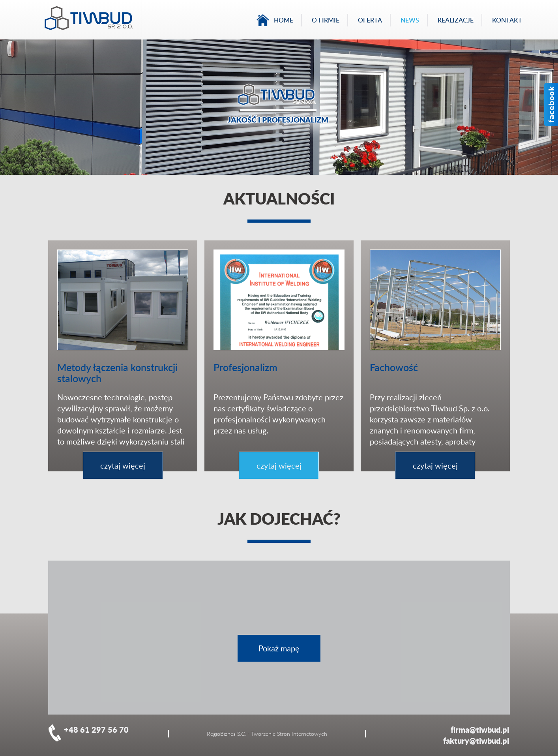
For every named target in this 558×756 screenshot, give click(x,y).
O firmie (326, 20)
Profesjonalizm (245, 367)
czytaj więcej (123, 465)
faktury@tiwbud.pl (476, 741)
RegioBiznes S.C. (226, 734)
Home (284, 20)
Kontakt (507, 20)
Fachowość (394, 367)
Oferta (370, 20)
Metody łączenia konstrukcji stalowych (117, 373)
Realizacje (456, 20)
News (410, 20)
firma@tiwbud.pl (480, 730)
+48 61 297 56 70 (96, 730)
